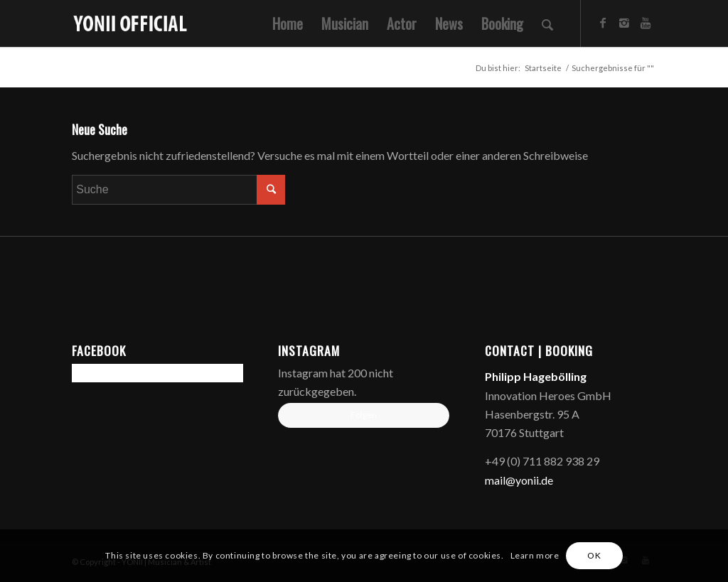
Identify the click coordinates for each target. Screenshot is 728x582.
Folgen (364, 415)
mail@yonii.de (519, 480)
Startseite (543, 68)
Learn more (535, 555)
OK (594, 555)
